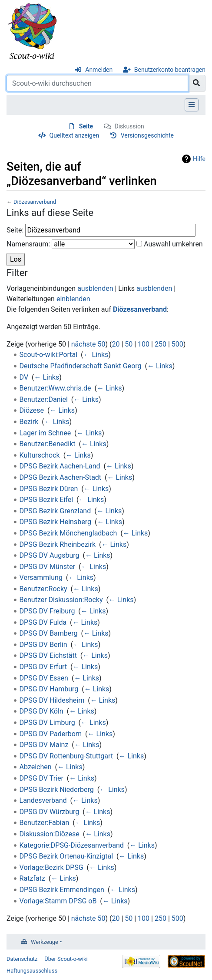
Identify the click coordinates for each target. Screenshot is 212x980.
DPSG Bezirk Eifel (46, 500)
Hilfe (199, 159)
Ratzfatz (32, 878)
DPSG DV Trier (41, 778)
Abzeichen (36, 767)
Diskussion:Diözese (50, 834)
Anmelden (99, 70)
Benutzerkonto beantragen (170, 70)
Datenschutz (22, 959)
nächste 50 (88, 344)
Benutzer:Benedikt (48, 444)
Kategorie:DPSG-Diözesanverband (72, 845)
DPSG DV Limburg (47, 722)
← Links (96, 355)
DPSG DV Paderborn (51, 734)
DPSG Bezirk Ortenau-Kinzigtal (66, 856)
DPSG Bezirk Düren (49, 489)
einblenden (73, 299)
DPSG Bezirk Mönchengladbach (68, 533)
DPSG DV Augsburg (50, 555)
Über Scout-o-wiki (66, 959)
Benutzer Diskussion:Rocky (61, 600)
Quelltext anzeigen (75, 135)
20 (116, 344)
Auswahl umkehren (173, 244)
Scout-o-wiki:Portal (49, 355)
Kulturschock (40, 455)
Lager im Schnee (45, 433)
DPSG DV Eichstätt (48, 655)
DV (24, 377)
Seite (86, 126)
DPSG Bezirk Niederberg (57, 790)
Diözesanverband (35, 202)
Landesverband (43, 800)
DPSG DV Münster (47, 567)
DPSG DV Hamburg (49, 689)
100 (144, 344)
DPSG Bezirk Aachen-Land (60, 466)
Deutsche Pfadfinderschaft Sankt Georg (81, 366)
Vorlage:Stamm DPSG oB (58, 901)
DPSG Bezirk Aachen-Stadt (61, 477)
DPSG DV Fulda (43, 622)
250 (161, 344)
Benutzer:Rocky (43, 589)
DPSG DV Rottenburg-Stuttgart (66, 756)
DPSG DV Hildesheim (52, 700)
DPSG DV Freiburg (47, 611)
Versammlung (41, 578)
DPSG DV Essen (44, 678)
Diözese (32, 410)
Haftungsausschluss (32, 971)
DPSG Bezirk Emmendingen (62, 890)
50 (129, 344)
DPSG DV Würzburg (50, 812)
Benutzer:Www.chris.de (55, 388)
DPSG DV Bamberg (49, 633)
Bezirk (29, 422)
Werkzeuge (45, 942)
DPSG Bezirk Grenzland (55, 511)
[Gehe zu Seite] (197, 83)
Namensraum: (28, 244)
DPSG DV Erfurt (43, 667)
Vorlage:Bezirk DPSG (51, 867)
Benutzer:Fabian (45, 823)
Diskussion (129, 126)
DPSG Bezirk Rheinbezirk (58, 544)
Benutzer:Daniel (44, 399)
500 (177, 344)
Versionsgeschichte (147, 135)
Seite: (15, 230)
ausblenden (95, 288)
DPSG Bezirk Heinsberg (55, 522)
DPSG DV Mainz (44, 745)
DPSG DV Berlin (43, 645)
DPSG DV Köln (41, 711)
